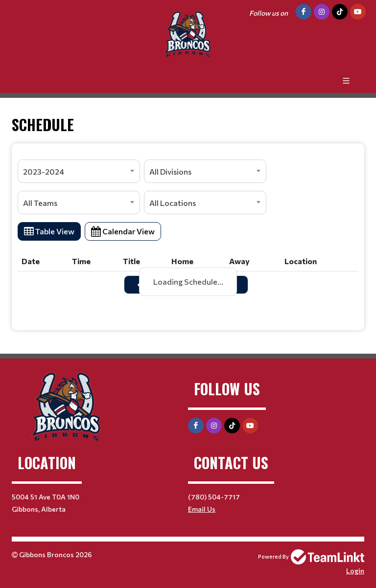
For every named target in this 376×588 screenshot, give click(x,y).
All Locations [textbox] (173, 203)
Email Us (202, 509)
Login (355, 571)
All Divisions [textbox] (170, 171)
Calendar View (123, 231)
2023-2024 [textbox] (44, 171)
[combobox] (79, 171)
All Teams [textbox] (40, 203)
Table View (49, 231)
